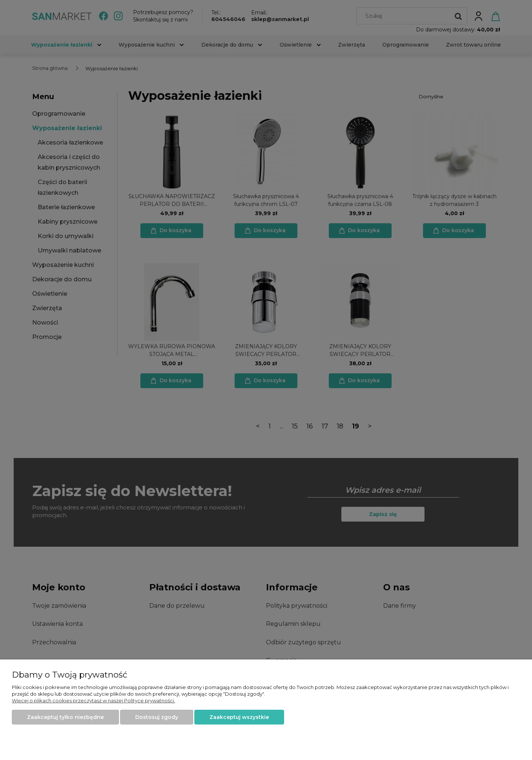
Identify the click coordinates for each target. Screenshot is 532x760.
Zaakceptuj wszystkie (239, 717)
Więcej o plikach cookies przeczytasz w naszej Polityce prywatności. (93, 700)
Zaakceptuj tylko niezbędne (65, 717)
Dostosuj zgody (157, 717)
